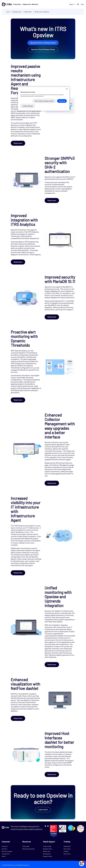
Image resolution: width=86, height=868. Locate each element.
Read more (18, 143)
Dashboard (67, 846)
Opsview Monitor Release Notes (43, 43)
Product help (18, 4)
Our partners (6, 854)
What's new (35, 4)
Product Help (47, 846)
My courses (67, 849)
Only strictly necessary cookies (44, 101)
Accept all (62, 101)
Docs (8, 12)
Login (82, 4)
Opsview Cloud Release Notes (43, 49)
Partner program (7, 851)
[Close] (67, 89)
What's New (28, 12)
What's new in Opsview (42, 12)
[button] (82, 864)
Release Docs (17, 12)
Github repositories (29, 849)
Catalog (66, 851)
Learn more (43, 810)
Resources (67, 854)
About (4, 856)
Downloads (26, 846)
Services (5, 849)
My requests (47, 854)
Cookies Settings (28, 106)
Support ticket (48, 856)
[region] (44, 99)
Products (5, 846)
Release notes (27, 4)
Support (72, 4)
